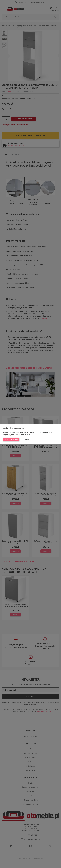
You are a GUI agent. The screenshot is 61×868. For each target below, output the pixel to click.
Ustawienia (24, 439)
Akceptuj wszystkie (11, 439)
